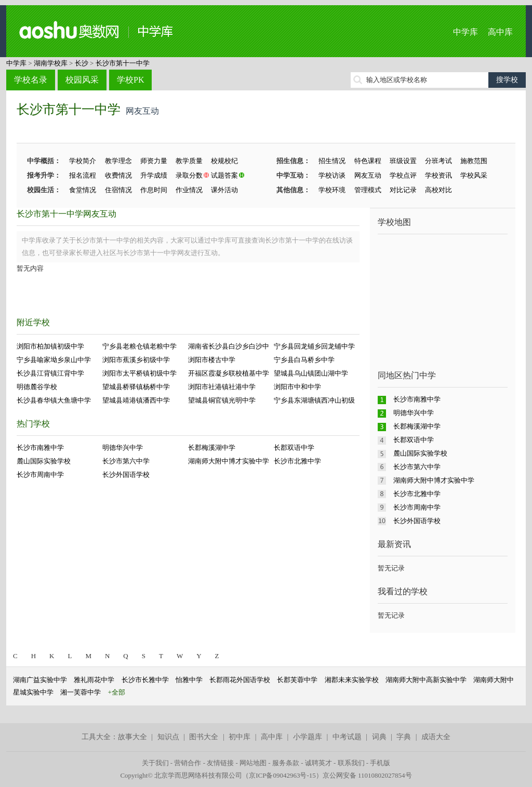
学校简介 (83, 161)
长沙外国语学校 (126, 475)
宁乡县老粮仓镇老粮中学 (139, 346)
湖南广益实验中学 (40, 680)
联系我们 (351, 763)
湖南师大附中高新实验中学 (426, 680)
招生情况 (332, 161)
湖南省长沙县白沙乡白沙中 (229, 346)
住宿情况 (118, 190)
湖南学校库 (51, 63)
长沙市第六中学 (126, 461)
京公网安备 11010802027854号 (367, 775)
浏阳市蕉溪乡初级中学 (136, 360)
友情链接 (220, 763)
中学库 (465, 32)
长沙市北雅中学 (297, 461)
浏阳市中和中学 (297, 387)
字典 (404, 737)
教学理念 (118, 161)
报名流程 (83, 175)
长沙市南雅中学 (40, 448)
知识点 (168, 737)
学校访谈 (332, 175)
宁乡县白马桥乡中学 (304, 360)
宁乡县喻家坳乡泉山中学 (54, 360)
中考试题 (347, 737)
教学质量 (189, 161)
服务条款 (286, 763)
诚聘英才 (318, 763)
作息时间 (154, 190)
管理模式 (368, 190)
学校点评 (403, 175)
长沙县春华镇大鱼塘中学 (54, 400)
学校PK (130, 80)
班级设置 (403, 161)
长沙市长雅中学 (145, 680)
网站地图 (253, 763)
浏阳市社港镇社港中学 (222, 387)
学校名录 (31, 80)
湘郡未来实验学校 (352, 680)
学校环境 (332, 190)
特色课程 (368, 161)
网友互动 (368, 175)
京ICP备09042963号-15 (282, 775)
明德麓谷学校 (37, 387)
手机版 (380, 763)
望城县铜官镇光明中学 (222, 400)
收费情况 (118, 175)
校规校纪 (224, 161)
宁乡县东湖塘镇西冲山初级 (314, 400)
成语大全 (436, 737)
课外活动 (224, 190)
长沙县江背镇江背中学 (50, 373)
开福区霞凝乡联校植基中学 (229, 373)
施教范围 (474, 161)
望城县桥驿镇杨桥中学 (136, 387)
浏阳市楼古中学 (212, 360)
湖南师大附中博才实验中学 (229, 461)
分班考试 (438, 161)
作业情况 (189, 190)
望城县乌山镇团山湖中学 (311, 373)
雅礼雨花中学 (94, 680)
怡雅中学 (189, 680)
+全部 (117, 692)
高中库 (500, 32)
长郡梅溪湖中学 (212, 448)
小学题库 (308, 737)
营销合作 (188, 763)
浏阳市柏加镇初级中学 (50, 346)
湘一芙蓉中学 (81, 692)
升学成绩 (154, 175)
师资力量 (154, 161)
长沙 (82, 63)
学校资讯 (438, 175)
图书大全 (204, 737)
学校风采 (474, 175)
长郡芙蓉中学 (297, 680)
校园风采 (82, 80)
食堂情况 (83, 190)
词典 (379, 737)
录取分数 (189, 175)
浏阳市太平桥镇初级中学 (139, 373)
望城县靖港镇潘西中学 (136, 400)
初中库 (240, 737)
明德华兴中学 (123, 448)
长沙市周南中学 (40, 475)
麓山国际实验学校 (44, 461)
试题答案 (224, 175)
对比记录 (403, 190)
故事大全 (132, 737)
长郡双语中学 (294, 448)
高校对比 (438, 190)
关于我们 (155, 763)
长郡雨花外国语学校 (240, 680)
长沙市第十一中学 (123, 63)
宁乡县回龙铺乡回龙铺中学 (314, 346)
